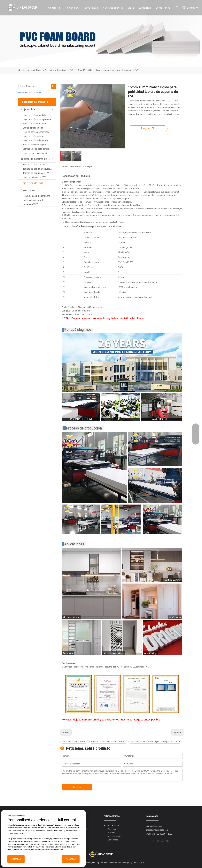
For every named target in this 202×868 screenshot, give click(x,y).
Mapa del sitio (102, 863)
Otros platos (28, 190)
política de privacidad (117, 863)
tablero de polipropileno (35, 200)
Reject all (16, 859)
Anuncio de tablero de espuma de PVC (108, 742)
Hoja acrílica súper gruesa (35, 145)
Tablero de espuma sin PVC (36, 173)
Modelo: (66, 166)
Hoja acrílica (53, 8)
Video (131, 8)
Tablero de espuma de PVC (37, 159)
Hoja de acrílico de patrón (35, 140)
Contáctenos (163, 8)
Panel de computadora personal (38, 196)
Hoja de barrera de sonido (35, 153)
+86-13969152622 (164, 834)
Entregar (77, 787)
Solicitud (111, 833)
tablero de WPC (31, 204)
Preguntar (148, 128)
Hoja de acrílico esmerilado (36, 132)
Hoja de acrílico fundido (34, 115)
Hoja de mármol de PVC (35, 177)
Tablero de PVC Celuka (34, 165)
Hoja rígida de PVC (32, 183)
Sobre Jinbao (91, 8)
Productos (112, 829)
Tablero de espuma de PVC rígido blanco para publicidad (155, 742)
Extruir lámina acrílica (33, 128)
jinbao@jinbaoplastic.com (157, 830)
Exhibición (145, 8)
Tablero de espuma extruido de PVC (39, 169)
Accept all (71, 859)
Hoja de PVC (72, 8)
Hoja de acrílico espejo (34, 136)
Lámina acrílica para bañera (36, 149)
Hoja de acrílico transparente (37, 119)
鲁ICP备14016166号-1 (135, 863)
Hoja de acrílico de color (35, 124)
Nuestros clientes (113, 8)
